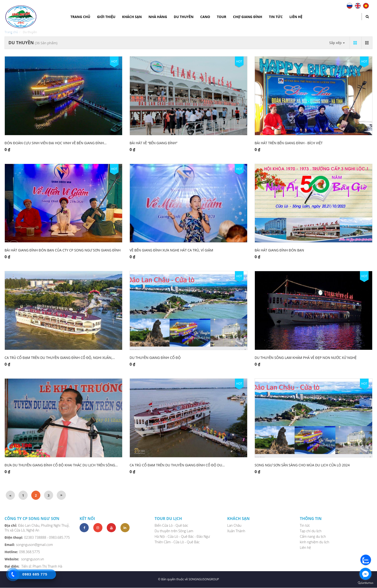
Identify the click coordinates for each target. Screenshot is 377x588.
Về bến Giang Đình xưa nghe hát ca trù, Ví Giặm (171, 250)
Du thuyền (184, 17)
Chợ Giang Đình (248, 17)
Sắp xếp (337, 43)
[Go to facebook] (365, 574)
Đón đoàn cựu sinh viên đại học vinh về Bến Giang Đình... (56, 143)
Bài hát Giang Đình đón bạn (279, 250)
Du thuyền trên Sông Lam (174, 531)
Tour (222, 17)
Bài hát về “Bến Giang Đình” (154, 143)
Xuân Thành (236, 531)
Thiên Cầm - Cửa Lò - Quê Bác (177, 542)
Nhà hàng (158, 17)
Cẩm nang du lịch (313, 536)
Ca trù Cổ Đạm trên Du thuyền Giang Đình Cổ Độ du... (177, 465)
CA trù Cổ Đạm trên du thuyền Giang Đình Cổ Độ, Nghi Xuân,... (60, 358)
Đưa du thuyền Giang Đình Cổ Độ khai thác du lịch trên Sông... (61, 465)
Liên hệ (296, 17)
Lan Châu (234, 525)
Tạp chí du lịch (311, 531)
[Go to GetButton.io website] (365, 583)
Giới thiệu (106, 17)
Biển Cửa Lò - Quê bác (171, 525)
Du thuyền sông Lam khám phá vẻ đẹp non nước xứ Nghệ (306, 358)
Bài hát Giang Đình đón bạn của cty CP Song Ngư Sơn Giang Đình (63, 250)
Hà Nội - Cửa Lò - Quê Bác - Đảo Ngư (182, 536)
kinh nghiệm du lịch (314, 542)
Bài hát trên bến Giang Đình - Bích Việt (289, 143)
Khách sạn (132, 17)
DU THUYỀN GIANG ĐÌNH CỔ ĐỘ (155, 358)
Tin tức (276, 17)
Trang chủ (80, 17)
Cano (205, 17)
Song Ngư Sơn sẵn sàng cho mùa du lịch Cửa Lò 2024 (302, 465)
